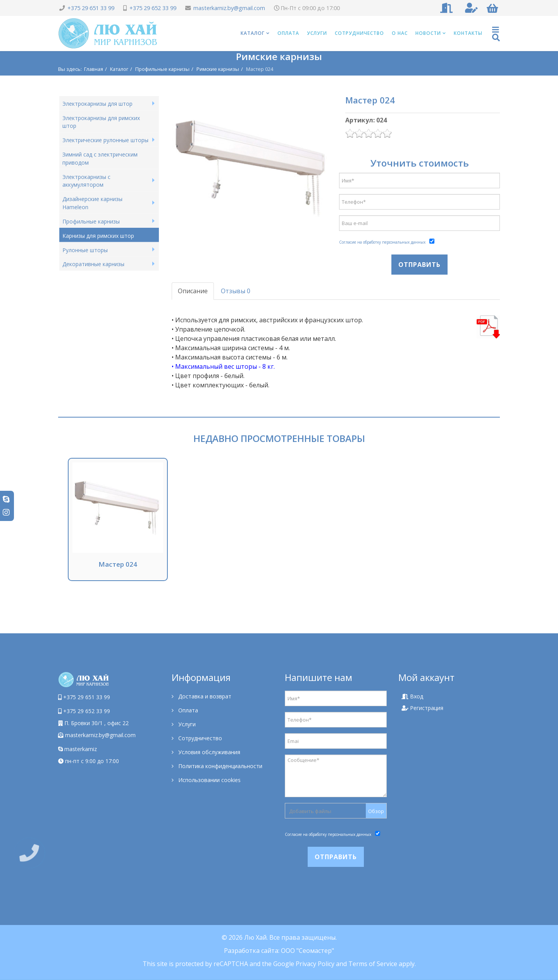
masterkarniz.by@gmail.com (229, 8)
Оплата (288, 33)
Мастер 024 (118, 564)
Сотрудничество (359, 33)
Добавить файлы (310, 811)
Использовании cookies (209, 780)
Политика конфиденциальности (220, 766)
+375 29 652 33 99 (153, 8)
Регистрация (422, 708)
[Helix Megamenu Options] (496, 34)
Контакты (468, 33)
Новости (428, 33)
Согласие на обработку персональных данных (382, 242)
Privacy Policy (315, 964)
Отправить (419, 265)
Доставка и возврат (204, 696)
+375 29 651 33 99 (91, 8)
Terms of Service (373, 964)
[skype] (6, 499)
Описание (193, 291)
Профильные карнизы (162, 69)
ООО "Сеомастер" (307, 951)
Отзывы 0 (236, 291)
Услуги (317, 33)
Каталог (253, 33)
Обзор (376, 811)
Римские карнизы (218, 69)
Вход (412, 696)
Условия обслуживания (208, 752)
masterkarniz (77, 749)
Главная (94, 69)
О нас (400, 33)
